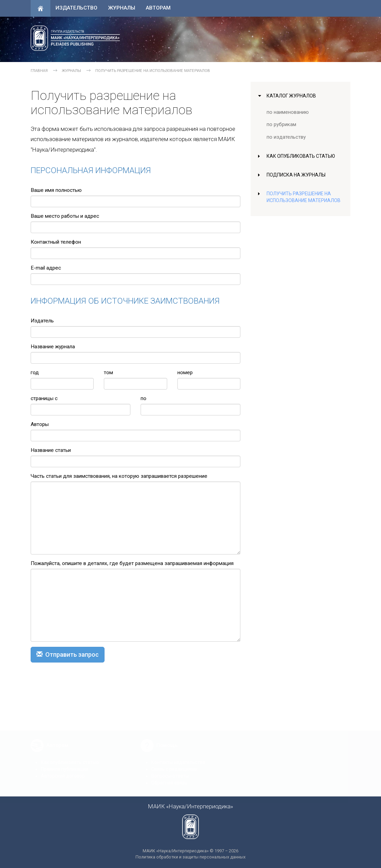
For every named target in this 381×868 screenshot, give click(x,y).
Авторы (40, 424)
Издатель (42, 321)
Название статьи (51, 450)
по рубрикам (282, 124)
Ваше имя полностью (56, 190)
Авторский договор (63, 771)
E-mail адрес (46, 268)
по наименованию (288, 112)
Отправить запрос (68, 654)
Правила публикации (65, 764)
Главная (39, 71)
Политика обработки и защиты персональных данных (190, 857)
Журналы (122, 8)
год (35, 372)
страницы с (44, 398)
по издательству (286, 137)
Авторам (158, 8)
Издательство (76, 8)
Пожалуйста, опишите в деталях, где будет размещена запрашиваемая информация (132, 563)
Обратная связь (169, 778)
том (108, 372)
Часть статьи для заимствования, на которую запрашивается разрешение (119, 476)
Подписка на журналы (297, 175)
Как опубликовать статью (302, 156)
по (144, 398)
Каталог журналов (292, 96)
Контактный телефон (56, 242)
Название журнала (53, 347)
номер (185, 372)
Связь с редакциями (174, 764)
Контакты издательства (178, 757)
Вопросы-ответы (170, 771)
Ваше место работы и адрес (65, 216)
